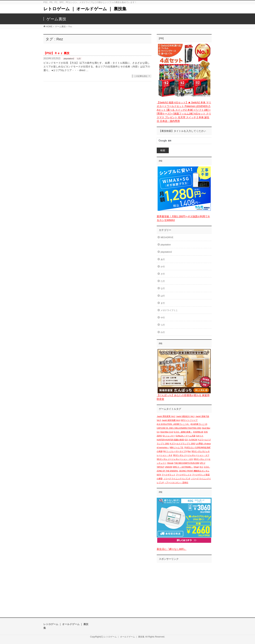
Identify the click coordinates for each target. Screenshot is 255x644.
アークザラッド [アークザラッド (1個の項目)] (168, 475)
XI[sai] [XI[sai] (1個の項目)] (196, 467)
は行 (163, 296)
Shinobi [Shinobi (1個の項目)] (170, 463)
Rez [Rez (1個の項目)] (189, 451)
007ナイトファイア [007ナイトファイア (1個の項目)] (189, 420)
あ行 (163, 259)
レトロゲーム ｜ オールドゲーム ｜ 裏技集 (85, 9)
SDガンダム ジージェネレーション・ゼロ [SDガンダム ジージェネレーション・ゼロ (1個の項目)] (175, 459)
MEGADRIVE (167, 237)
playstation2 (69, 59)
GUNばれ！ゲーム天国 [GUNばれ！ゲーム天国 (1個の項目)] (186, 436)
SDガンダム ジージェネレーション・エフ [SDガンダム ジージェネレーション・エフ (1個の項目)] (191, 455)
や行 (163, 318)
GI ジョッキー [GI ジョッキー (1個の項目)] (169, 436)
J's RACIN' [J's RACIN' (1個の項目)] (193, 440)
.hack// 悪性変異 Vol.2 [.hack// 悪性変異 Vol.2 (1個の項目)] (166, 416)
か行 (163, 267)
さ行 (163, 274)
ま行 (163, 303)
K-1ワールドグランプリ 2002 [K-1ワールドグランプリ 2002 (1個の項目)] (183, 444)
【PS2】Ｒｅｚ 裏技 (56, 53)
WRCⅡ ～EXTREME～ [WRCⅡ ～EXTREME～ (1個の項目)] (183, 467)
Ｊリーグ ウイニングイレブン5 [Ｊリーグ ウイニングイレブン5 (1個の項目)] (177, 479)
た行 (163, 281)
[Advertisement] (184, 586)
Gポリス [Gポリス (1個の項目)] (200, 436)
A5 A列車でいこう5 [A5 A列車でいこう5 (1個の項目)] (199, 424)
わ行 (163, 332)
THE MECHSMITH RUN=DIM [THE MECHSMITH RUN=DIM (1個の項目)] (187, 463)
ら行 (79, 59)
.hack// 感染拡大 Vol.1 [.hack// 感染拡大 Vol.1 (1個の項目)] (185, 416)
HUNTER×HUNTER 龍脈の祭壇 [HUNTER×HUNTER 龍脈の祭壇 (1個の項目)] (170, 440)
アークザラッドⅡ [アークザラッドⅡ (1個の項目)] (184, 475)
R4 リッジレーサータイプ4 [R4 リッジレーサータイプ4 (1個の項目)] (175, 451)
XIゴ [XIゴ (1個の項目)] (201, 467)
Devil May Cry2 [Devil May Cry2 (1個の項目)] (167, 432)
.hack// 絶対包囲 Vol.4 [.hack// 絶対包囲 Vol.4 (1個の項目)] (171, 420)
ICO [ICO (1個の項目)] (186, 440)
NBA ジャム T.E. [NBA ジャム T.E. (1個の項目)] (177, 447)
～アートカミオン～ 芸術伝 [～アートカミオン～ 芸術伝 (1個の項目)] (176, 482)
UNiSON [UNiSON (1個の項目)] (168, 467)
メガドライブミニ (169, 310)
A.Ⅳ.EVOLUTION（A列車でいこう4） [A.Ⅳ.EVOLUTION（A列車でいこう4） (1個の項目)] (173, 424)
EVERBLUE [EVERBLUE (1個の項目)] (198, 432)
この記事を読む (141, 76)
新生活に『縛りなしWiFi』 (172, 549)
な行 (163, 288)
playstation (166, 245)
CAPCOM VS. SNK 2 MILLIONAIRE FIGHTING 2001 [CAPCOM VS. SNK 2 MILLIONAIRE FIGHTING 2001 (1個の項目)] (179, 428)
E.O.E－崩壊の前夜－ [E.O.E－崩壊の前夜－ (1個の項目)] (183, 432)
